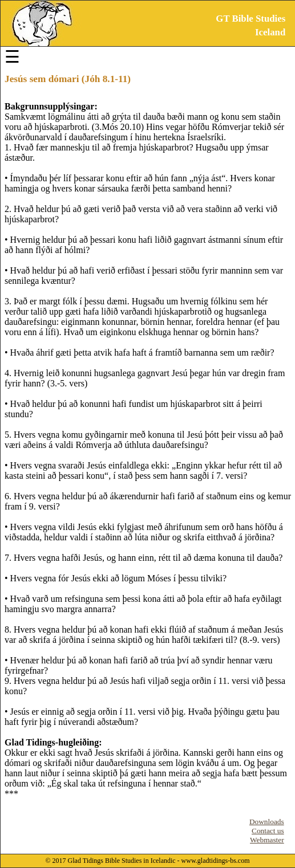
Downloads (267, 822)
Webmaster (267, 840)
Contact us (268, 831)
